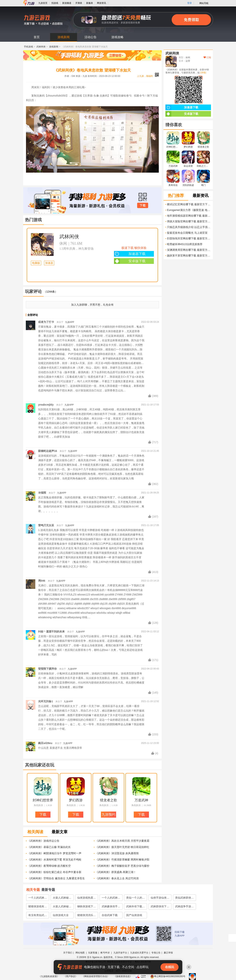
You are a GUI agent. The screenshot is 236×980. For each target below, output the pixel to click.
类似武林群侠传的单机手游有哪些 (184, 898)
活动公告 (90, 37)
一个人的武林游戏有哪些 (111, 898)
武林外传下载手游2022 (135, 907)
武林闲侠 (41, 47)
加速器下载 (130, 254)
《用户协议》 (71, 976)
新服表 (90, 3)
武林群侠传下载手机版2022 (160, 907)
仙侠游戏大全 (61, 915)
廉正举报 (168, 953)
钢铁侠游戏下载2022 (87, 907)
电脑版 (36, 263)
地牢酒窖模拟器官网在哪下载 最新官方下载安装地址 (189, 216)
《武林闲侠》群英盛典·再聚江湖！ (116, 872)
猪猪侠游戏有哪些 (38, 907)
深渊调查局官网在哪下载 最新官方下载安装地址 (189, 250)
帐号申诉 (105, 953)
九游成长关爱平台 (139, 953)
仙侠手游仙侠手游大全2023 (160, 898)
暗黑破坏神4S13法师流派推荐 (185, 244)
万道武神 (141, 800)
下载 (143, 205)
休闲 (63, 243)
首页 (37, 37)
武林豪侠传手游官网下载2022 (111, 907)
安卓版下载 (130, 261)
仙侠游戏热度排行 (87, 898)
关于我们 (68, 953)
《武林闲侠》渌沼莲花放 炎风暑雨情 (117, 853)
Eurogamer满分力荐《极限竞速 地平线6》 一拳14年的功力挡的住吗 (189, 210)
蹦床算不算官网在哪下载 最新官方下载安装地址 (189, 256)
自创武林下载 (110, 915)
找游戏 (55, 3)
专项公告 (156, 953)
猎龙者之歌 (109, 800)
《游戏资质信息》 (123, 976)
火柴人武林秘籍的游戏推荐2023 (62, 898)
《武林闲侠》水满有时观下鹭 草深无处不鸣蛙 (54, 860)
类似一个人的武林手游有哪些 (135, 898)
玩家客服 (93, 953)
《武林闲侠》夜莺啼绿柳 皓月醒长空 (49, 866)
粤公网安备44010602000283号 (168, 976)
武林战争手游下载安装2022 (184, 907)
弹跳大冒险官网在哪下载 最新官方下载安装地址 (189, 221)
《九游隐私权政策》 (49, 976)
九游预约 (109, 815)
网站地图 (80, 953)
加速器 (49, 263)
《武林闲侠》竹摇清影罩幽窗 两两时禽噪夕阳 (122, 860)
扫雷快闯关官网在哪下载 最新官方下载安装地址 (189, 238)
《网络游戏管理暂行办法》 (96, 976)
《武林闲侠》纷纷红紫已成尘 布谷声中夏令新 (54, 872)
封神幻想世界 (43, 800)
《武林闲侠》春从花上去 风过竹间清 (117, 878)
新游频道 (67, 3)
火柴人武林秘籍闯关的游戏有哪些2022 (62, 907)
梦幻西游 (76, 800)
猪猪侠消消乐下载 (87, 916)
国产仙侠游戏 (134, 915)
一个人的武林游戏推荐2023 (38, 898)
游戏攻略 (117, 37)
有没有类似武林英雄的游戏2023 (38, 916)
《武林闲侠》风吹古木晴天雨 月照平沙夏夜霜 (122, 841)
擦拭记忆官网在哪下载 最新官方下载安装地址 (189, 204)
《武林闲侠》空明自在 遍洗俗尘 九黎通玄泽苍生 (56, 878)
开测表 (79, 3)
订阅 (207, 57)
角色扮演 (38, 805)
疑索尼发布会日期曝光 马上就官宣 (187, 233)
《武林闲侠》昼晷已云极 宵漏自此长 (49, 847)
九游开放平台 (120, 953)
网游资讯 (101, 3)
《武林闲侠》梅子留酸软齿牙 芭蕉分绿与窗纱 (122, 866)
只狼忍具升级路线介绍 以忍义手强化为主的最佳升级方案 (189, 227)
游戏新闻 (64, 37)
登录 (190, 3)
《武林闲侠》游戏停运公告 (43, 841)
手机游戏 (28, 47)
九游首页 (43, 3)
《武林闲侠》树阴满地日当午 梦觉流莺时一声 (54, 853)
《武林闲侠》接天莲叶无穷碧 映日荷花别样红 (122, 847)
